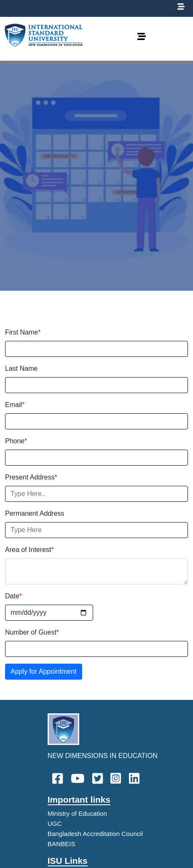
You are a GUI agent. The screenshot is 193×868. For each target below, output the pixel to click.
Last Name (21, 368)
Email (15, 405)
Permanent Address (35, 513)
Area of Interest (29, 550)
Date (13, 596)
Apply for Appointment (44, 671)
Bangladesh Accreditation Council (95, 834)
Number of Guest (32, 632)
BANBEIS (62, 844)
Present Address (31, 477)
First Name (23, 332)
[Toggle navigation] (142, 39)
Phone (16, 441)
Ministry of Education (77, 813)
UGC (55, 824)
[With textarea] (96, 571)
